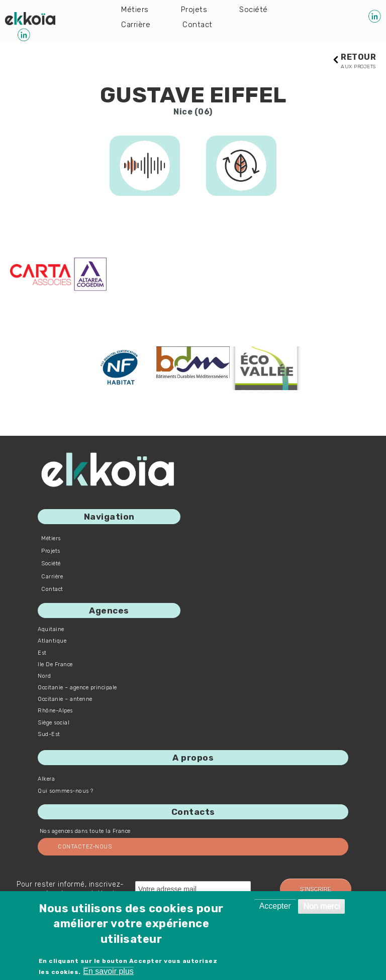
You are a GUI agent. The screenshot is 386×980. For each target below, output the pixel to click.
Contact (199, 26)
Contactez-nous (85, 847)
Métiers (135, 10)
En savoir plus (108, 971)
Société (255, 10)
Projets (195, 10)
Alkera (46, 779)
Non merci (321, 906)
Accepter (275, 906)
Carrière (136, 26)
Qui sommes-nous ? (66, 791)
